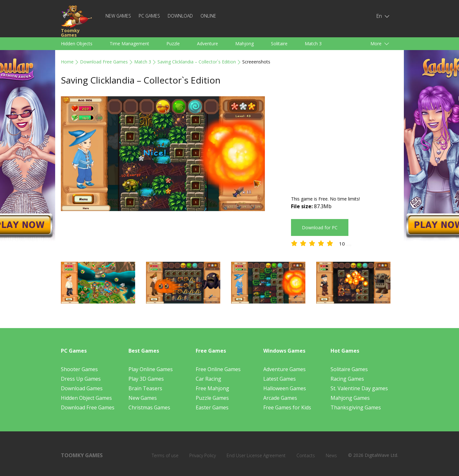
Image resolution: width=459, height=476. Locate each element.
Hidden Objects (77, 44)
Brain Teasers (145, 388)
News (331, 455)
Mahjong (244, 44)
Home (67, 62)
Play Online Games (151, 369)
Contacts (306, 455)
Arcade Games (280, 398)
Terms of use (165, 455)
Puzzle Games (212, 398)
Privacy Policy (203, 455)
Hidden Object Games (86, 398)
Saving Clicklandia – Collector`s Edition (197, 62)
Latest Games (280, 379)
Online (208, 16)
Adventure (208, 44)
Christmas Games (149, 407)
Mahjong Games (350, 398)
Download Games (82, 388)
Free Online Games (218, 369)
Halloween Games (285, 388)
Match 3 (313, 44)
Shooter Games (79, 369)
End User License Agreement (256, 455)
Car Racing (208, 379)
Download (180, 16)
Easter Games (212, 407)
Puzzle (173, 44)
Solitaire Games (349, 369)
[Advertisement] (345, 141)
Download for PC (320, 227)
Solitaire (279, 44)
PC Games (149, 16)
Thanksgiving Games (356, 407)
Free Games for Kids (287, 407)
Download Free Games (104, 62)
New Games (118, 16)
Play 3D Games (146, 379)
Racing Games (347, 379)
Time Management (129, 44)
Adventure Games (284, 369)
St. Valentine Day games (359, 388)
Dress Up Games (81, 379)
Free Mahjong (212, 388)
